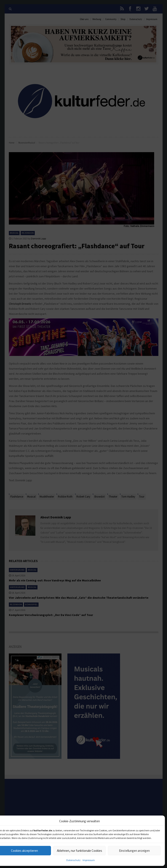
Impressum (89, 860)
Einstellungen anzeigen (134, 851)
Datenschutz (73, 860)
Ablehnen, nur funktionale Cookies (79, 851)
